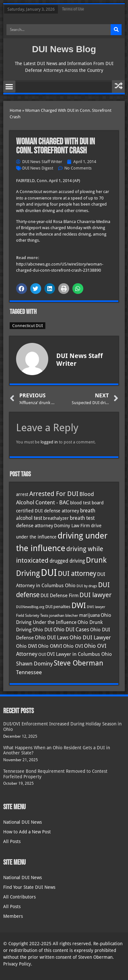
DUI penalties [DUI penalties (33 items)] (58, 607)
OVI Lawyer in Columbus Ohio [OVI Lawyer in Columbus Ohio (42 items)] (79, 654)
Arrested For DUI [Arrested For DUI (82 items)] (54, 494)
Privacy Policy (17, 964)
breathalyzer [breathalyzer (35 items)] (56, 518)
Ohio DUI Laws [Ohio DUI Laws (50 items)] (52, 638)
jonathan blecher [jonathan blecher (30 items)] (64, 616)
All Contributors (19, 897)
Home (15, 110)
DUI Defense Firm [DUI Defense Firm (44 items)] (59, 596)
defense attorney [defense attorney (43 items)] (35, 526)
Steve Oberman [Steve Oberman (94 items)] (78, 663)
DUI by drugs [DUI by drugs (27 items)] (87, 586)
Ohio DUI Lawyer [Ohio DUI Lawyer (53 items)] (90, 637)
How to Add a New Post (27, 832)
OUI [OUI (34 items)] (42, 654)
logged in (49, 442)
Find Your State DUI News (29, 887)
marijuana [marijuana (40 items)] (89, 615)
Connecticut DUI (27, 326)
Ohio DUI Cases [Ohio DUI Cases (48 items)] (71, 630)
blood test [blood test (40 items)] (80, 503)
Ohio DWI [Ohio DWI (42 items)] (27, 646)
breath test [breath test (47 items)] (82, 518)
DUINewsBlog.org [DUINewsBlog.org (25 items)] (30, 607)
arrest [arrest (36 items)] (22, 494)
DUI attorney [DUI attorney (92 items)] (77, 573)
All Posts (12, 841)
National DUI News (23, 822)
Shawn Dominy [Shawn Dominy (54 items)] (34, 664)
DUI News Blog (64, 49)
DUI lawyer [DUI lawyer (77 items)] (96, 595)
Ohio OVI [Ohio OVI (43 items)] (73, 646)
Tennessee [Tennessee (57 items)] (29, 672)
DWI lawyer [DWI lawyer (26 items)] (96, 607)
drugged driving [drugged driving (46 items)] (67, 561)
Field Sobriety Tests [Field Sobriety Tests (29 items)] (32, 616)
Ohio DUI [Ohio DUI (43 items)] (42, 630)
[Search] (116, 30)
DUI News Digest (38, 168)
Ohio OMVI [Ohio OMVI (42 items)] (50, 646)
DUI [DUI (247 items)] (49, 573)
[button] (9, 87)
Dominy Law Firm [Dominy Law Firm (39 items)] (72, 526)
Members (13, 916)
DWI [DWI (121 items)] (79, 606)
